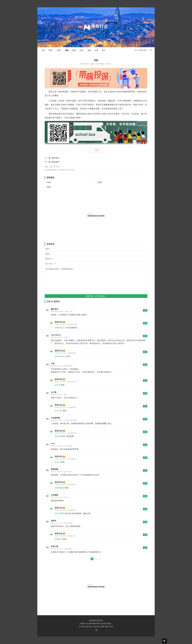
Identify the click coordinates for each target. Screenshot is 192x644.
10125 (98, 64)
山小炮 (54, 392)
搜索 (151, 50)
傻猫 (94, 623)
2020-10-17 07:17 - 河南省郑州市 (66, 407)
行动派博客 (55, 418)
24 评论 (108, 64)
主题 (81, 50)
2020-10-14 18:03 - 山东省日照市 (62, 472)
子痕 (53, 363)
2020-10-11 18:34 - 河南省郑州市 (66, 510)
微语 (89, 50)
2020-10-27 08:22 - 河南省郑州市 (66, 324)
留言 (104, 50)
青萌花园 (55, 469)
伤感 (51, 167)
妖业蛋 (105, 623)
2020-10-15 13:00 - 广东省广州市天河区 (64, 420)
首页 (43, 50)
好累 (100, 182)
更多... (110, 623)
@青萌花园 (59, 488)
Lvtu (53, 443)
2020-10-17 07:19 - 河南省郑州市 (66, 382)
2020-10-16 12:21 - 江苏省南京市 (62, 366)
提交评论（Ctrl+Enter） (96, 296)
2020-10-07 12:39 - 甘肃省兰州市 (66, 536)
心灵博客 (55, 495)
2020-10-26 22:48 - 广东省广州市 (62, 312)
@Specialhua (60, 356)
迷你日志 (58, 322)
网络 (50, 50)
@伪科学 (58, 539)
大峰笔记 (83, 623)
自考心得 (55, 546)
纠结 (58, 167)
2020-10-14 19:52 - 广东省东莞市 (62, 446)
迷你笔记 (100, 620)
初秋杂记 (56, 158)
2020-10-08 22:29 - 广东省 (59, 497)
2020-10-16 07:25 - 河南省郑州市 (66, 433)
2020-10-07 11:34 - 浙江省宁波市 (62, 523)
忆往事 (89, 623)
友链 (96, 50)
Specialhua (56, 335)
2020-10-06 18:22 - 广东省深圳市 (62, 549)
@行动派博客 (60, 436)
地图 (102, 627)
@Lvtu (57, 462)
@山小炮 (58, 411)
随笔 (67, 50)
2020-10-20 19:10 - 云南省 (59, 337)
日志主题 (96, 627)
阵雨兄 (99, 623)
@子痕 (58, 385)
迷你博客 (92, 620)
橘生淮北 (55, 309)
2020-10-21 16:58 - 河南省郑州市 (66, 353)
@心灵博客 (59, 513)
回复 (145, 310)
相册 (74, 50)
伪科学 (54, 521)
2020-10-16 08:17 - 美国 (59, 395)
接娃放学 (56, 162)
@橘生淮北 (59, 328)
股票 (59, 50)
